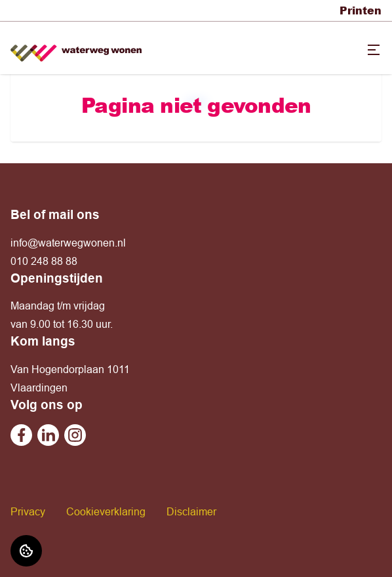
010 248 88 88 (44, 261)
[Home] (76, 48)
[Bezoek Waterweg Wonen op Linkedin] (48, 435)
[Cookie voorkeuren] (26, 551)
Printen (361, 10)
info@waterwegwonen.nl (68, 243)
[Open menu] (374, 50)
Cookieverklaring (106, 511)
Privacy (28, 511)
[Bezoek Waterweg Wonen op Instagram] (75, 435)
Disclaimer (191, 511)
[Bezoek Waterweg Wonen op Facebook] (21, 435)
